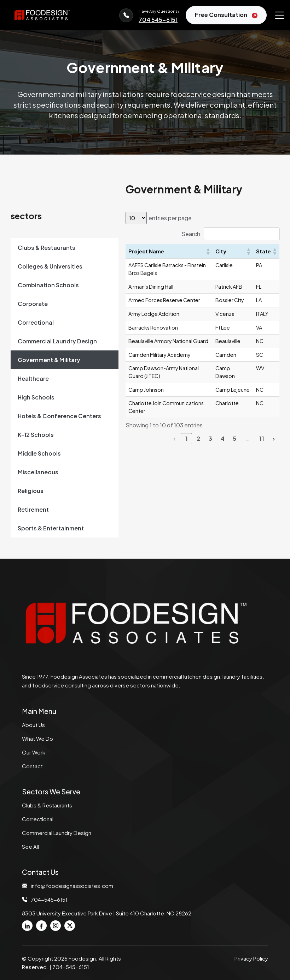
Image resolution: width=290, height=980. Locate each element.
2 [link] (198, 438)
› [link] (274, 438)
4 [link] (223, 438)
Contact (32, 766)
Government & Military (49, 360)
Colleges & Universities (50, 266)
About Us (33, 725)
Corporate (33, 304)
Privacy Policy (251, 958)
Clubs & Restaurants (47, 248)
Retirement (33, 509)
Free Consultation (226, 15)
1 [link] (187, 438)
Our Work (34, 752)
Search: (192, 234)
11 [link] (262, 438)
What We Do (37, 738)
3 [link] (210, 438)
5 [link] (234, 438)
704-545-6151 (49, 900)
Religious (31, 491)
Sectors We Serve (51, 792)
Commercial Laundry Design (57, 341)
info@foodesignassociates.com (72, 886)
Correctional (36, 322)
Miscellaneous (38, 472)
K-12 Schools (36, 435)
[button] (208, 251)
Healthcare (33, 378)
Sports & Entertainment (51, 528)
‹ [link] (174, 438)
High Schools (36, 397)
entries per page (170, 218)
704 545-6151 (158, 20)
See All (30, 846)
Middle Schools (39, 453)
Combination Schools (48, 285)
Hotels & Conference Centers (59, 416)
